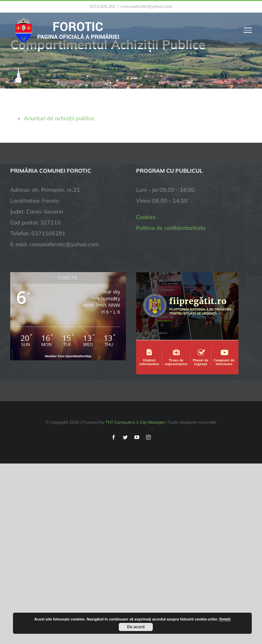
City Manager (152, 422)
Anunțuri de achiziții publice (59, 118)
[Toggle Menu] (248, 30)
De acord (136, 627)
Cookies (146, 217)
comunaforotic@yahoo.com (147, 6)
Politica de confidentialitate (171, 228)
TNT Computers (120, 422)
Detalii (225, 619)
